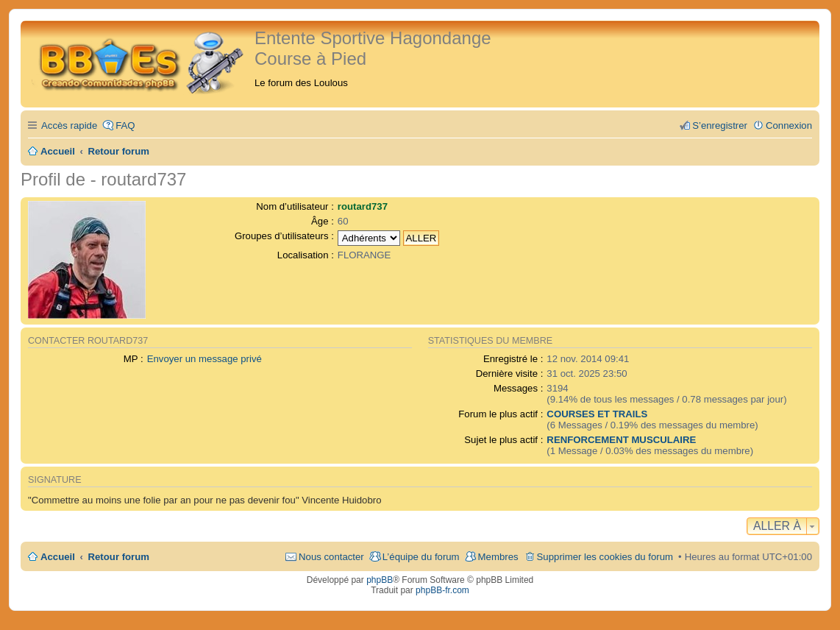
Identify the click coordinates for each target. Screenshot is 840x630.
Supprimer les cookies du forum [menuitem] (605, 557)
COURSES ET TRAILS (597, 414)
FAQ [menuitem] (125, 125)
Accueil (58, 557)
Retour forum (119, 557)
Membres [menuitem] (498, 557)
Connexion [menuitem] (789, 125)
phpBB (380, 580)
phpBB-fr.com (442, 590)
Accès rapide (69, 125)
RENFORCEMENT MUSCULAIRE (621, 440)
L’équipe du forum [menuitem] (421, 557)
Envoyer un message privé (204, 359)
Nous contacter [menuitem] (331, 557)
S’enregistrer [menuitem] (720, 125)
